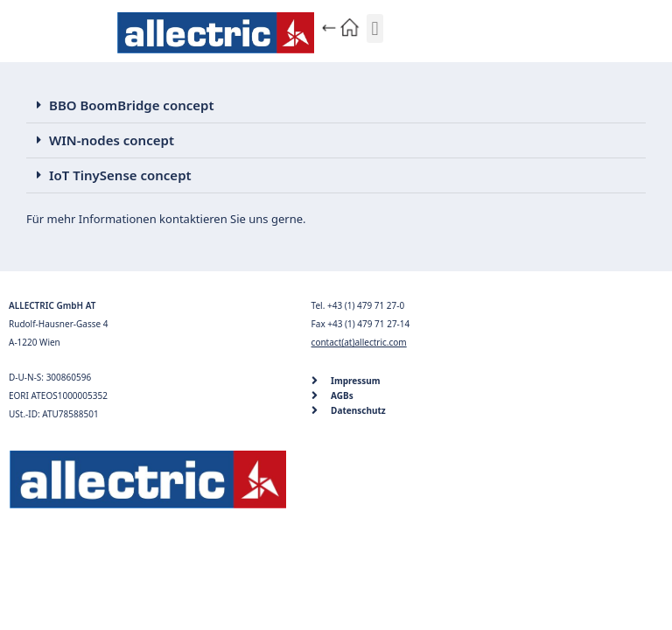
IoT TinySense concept (120, 175)
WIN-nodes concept (112, 140)
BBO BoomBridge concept (132, 105)
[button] (375, 28)
